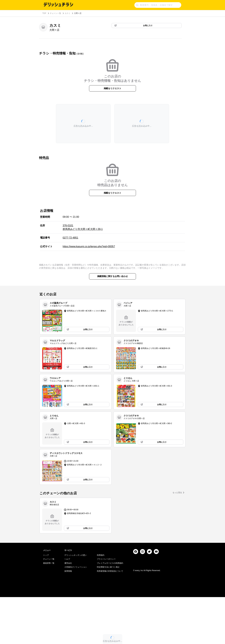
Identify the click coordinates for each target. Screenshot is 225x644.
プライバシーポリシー (106, 606)
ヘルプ (67, 606)
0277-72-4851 (70, 238)
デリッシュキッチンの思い (76, 602)
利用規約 (101, 602)
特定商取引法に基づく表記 (108, 614)
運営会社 (68, 610)
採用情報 (68, 618)
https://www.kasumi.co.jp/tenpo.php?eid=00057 (89, 246)
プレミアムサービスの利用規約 (110, 610)
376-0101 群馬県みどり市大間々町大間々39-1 (83, 227)
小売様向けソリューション (76, 614)
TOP (44, 13)
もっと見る (177, 493)
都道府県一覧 (49, 610)
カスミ (67, 13)
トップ (46, 602)
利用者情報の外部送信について (110, 618)
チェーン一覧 (55, 13)
